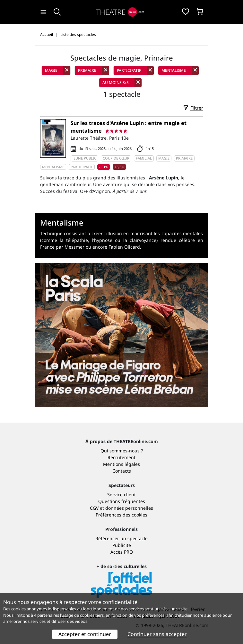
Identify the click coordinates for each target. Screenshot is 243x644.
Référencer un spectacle (121, 538)
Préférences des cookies (121, 515)
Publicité (122, 545)
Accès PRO (122, 552)
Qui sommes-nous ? (122, 451)
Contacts (122, 471)
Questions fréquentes (122, 501)
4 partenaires (47, 615)
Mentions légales (121, 464)
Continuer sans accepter (157, 634)
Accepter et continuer (85, 634)
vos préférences (149, 615)
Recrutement (121, 457)
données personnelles (129, 508)
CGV (94, 508)
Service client (121, 495)
